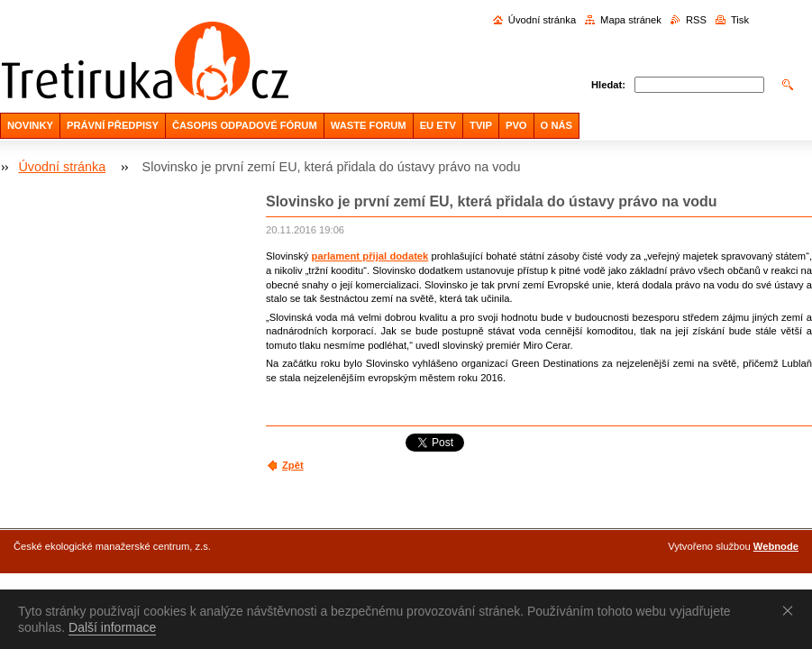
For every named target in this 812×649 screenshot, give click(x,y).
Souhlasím (791, 610)
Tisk (740, 20)
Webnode (776, 546)
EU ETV (438, 125)
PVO (516, 125)
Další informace (112, 627)
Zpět (293, 465)
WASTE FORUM (369, 125)
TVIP (481, 125)
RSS (696, 20)
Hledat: (608, 85)
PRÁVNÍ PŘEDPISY (113, 125)
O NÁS (557, 125)
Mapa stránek (631, 20)
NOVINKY (30, 125)
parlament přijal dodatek (370, 256)
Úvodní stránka (542, 20)
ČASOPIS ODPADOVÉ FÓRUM (245, 125)
